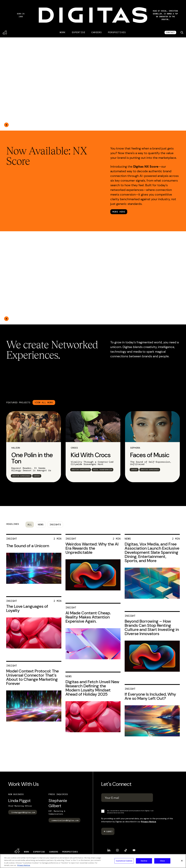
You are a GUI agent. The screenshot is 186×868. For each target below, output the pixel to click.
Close (162, 861)
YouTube (134, 850)
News (41, 525)
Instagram (117, 850)
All (30, 525)
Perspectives (117, 32)
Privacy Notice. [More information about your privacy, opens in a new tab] (24, 865)
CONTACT (170, 32)
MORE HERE (119, 212)
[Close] (182, 861)
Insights (55, 525)
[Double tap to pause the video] (6, 125)
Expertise (78, 32)
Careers (96, 32)
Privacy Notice (149, 822)
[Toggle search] (182, 32)
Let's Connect (116, 784)
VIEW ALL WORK (44, 402)
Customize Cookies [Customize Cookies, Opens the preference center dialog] (124, 861)
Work (63, 32)
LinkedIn (109, 850)
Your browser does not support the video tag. (93, 84)
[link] (34, 447)
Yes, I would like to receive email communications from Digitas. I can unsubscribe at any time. (130, 812)
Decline (144, 861)
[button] (165, 15)
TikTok (126, 850)
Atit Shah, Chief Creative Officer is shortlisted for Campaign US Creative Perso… (165, 15)
